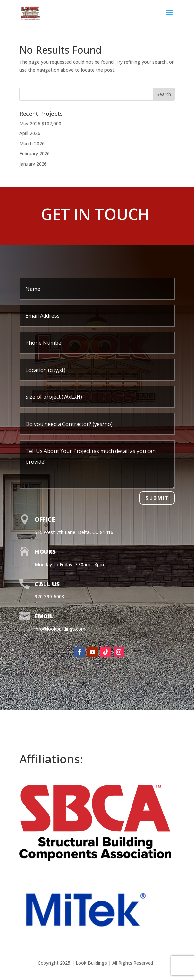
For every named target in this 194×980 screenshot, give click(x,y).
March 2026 (32, 143)
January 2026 (33, 164)
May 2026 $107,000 (40, 123)
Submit (157, 498)
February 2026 (35, 154)
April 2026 (30, 133)
